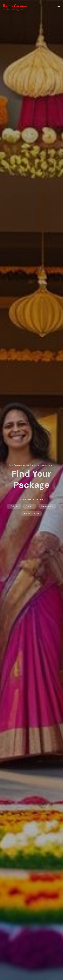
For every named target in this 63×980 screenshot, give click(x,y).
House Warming (32, 513)
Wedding (14, 506)
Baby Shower (47, 506)
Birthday (30, 506)
